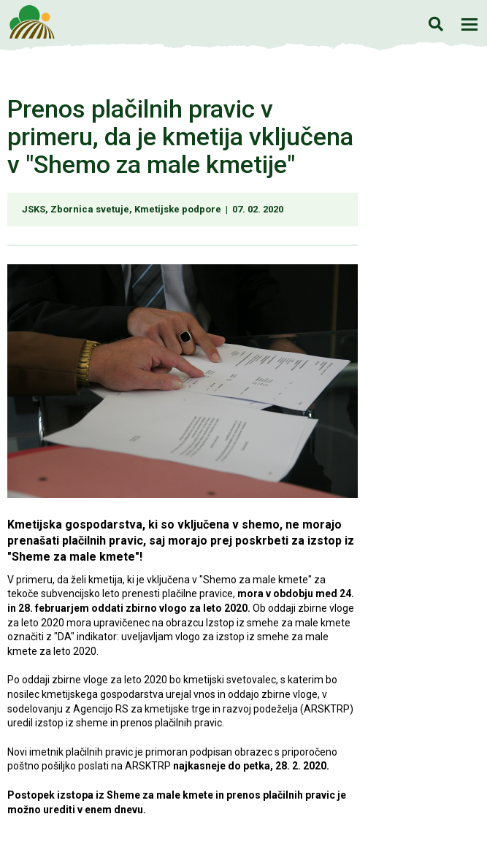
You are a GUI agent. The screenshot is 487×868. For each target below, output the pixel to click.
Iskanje (436, 24)
